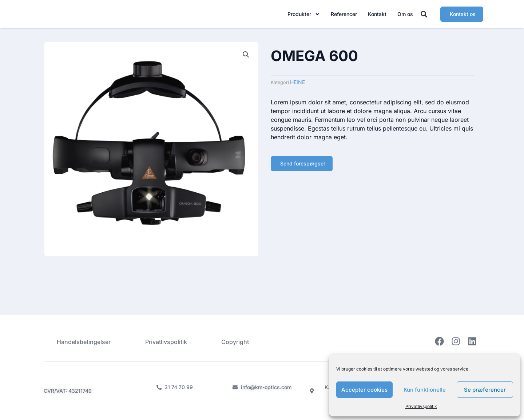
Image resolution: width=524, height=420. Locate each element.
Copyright (237, 341)
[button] (424, 16)
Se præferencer (485, 390)
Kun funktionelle (425, 390)
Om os (405, 15)
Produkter (304, 16)
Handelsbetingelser (82, 341)
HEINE (297, 86)
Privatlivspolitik (421, 406)
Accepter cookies (364, 390)
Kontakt (377, 15)
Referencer (344, 15)
